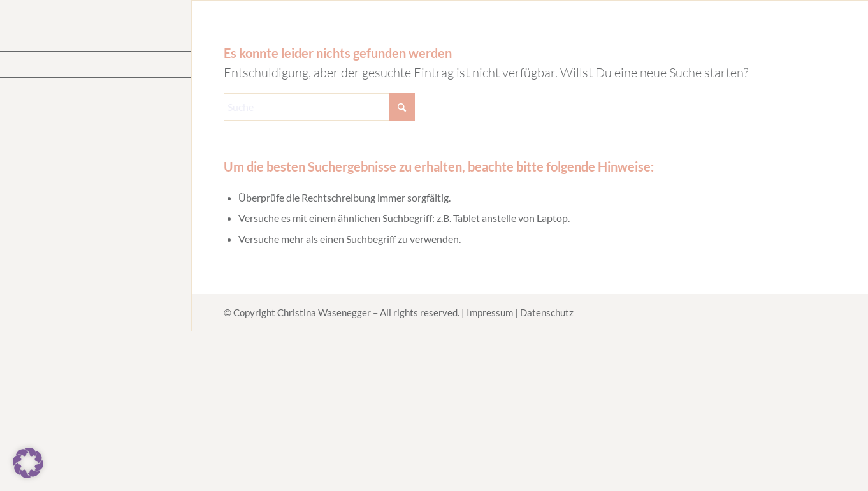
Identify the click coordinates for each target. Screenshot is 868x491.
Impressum (490, 312)
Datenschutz (547, 312)
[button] (28, 463)
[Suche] (319, 107)
